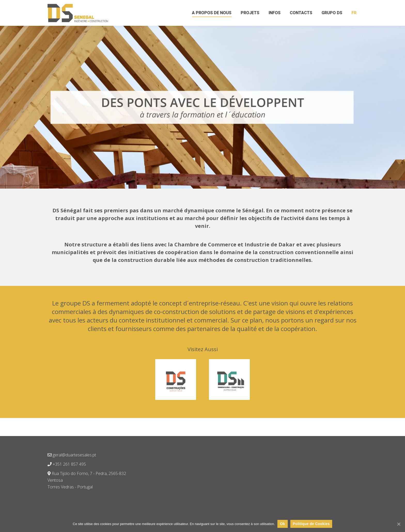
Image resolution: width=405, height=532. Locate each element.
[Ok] (399, 524)
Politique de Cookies (311, 524)
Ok (282, 524)
